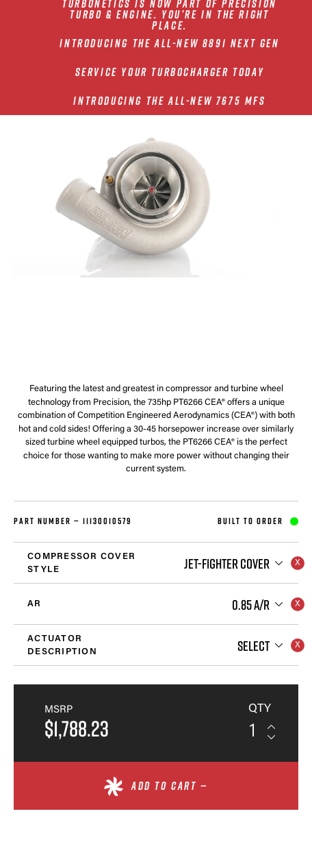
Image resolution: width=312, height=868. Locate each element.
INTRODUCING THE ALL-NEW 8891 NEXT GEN (169, 43)
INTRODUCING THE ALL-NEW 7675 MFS (169, 101)
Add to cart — (170, 786)
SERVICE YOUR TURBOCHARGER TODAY (170, 72)
